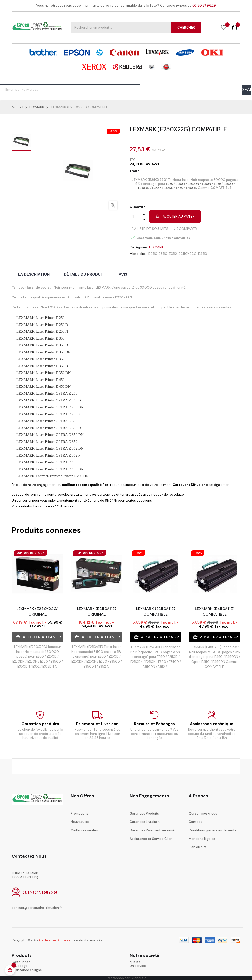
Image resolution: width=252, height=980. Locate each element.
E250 (153, 254)
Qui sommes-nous (203, 813)
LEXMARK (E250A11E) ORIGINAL (97, 611)
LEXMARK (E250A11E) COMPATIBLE (156, 611)
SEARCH (246, 90)
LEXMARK (156, 247)
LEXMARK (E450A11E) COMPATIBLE (215, 611)
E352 (173, 254)
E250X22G (188, 254)
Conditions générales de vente (213, 830)
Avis (123, 274)
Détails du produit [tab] (84, 274)
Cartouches (21, 962)
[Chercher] (70, 90)
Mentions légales (202, 839)
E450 (203, 254)
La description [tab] (34, 274)
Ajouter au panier (175, 216)
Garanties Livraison (145, 822)
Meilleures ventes (84, 830)
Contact (195, 822)
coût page (20, 966)
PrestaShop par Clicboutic (126, 978)
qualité (135, 962)
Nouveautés (80, 822)
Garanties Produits (144, 813)
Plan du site (198, 847)
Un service (138, 966)
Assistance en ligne (27, 970)
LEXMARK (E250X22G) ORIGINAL (37, 611)
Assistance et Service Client (152, 839)
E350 (163, 254)
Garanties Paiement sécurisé (152, 830)
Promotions (79, 813)
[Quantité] (136, 217)
